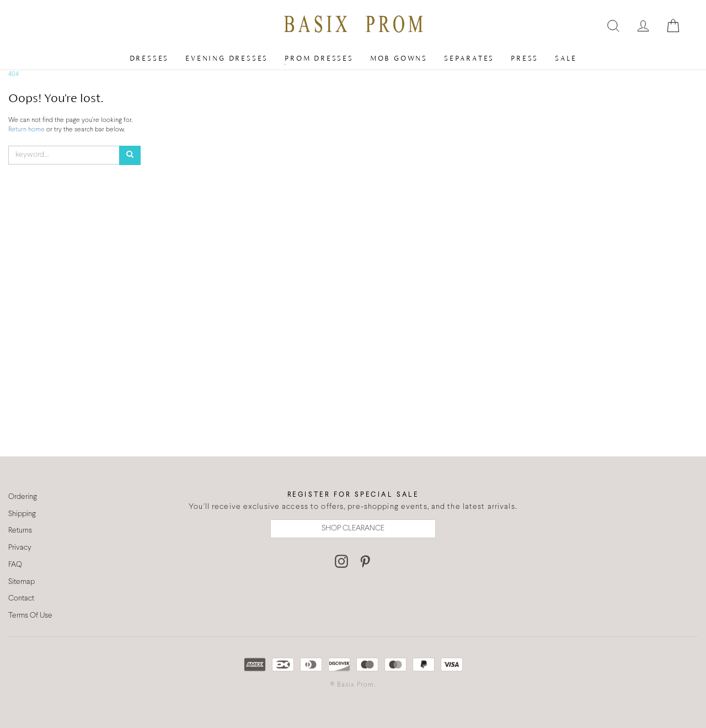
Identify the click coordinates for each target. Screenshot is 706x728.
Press (525, 58)
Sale (566, 58)
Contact (21, 599)
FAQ (15, 565)
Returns (20, 531)
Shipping (22, 514)
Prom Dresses (319, 58)
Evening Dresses (227, 58)
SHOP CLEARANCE (353, 528)
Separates (469, 58)
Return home (27, 130)
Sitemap (22, 582)
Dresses (149, 58)
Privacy (20, 548)
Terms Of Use (30, 616)
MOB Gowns (399, 58)
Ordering (23, 497)
